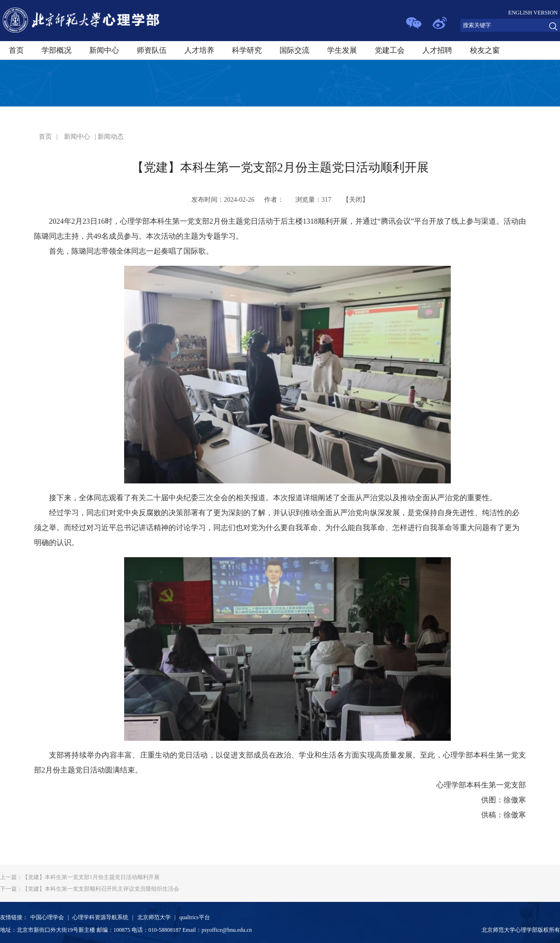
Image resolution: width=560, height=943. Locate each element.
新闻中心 (104, 50)
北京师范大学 (154, 917)
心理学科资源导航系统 (100, 917)
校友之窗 (485, 50)
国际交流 (294, 50)
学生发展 (342, 50)
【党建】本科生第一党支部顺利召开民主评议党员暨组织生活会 (90, 889)
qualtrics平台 (194, 917)
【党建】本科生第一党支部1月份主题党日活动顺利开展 (80, 877)
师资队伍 (152, 50)
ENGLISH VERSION (533, 13)
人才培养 (199, 50)
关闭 (356, 200)
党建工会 (390, 50)
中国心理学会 (47, 917)
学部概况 (56, 50)
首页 (16, 50)
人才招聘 (437, 50)
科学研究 (247, 50)
